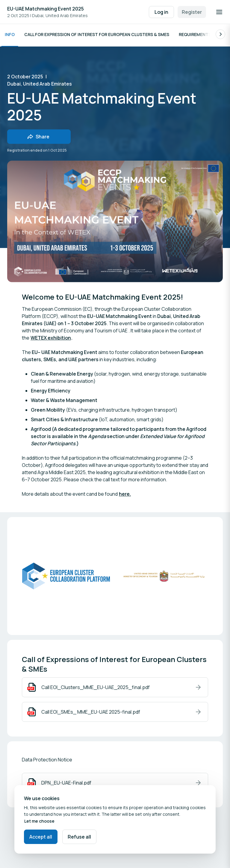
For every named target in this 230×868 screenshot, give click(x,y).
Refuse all (79, 837)
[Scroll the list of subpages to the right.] (220, 36)
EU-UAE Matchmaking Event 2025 (46, 9)
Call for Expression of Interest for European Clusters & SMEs (97, 36)
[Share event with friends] (39, 138)
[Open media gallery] (164, 578)
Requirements (195, 36)
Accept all (41, 837)
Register (192, 12)
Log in (161, 12)
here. (125, 495)
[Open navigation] (219, 12)
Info (10, 36)
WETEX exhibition (51, 339)
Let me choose (39, 821)
